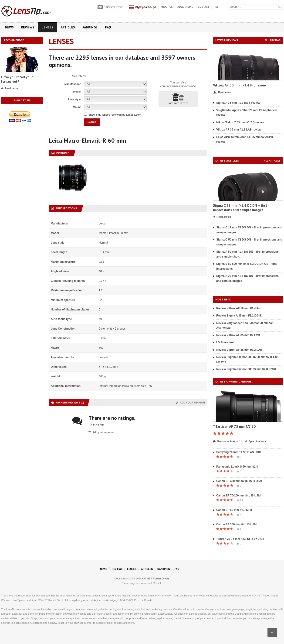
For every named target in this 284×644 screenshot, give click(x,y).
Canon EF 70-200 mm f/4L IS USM (238, 496)
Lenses (47, 27)
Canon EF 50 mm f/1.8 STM (234, 510)
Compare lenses (178, 99)
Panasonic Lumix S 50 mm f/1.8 (237, 467)
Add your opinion (190, 403)
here (37, 623)
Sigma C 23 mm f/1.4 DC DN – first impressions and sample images (240, 208)
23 (240, 500)
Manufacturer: (73, 84)
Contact (203, 7)
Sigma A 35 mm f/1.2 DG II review (238, 103)
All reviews (273, 40)
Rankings (90, 27)
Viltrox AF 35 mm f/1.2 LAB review (239, 130)
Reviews (28, 27)
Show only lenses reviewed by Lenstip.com (115, 115)
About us (167, 7)
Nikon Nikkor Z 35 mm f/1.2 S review (240, 122)
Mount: (77, 107)
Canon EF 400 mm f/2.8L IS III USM (239, 481)
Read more (10, 89)
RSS (216, 7)
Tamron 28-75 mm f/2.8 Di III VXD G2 (240, 539)
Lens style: (75, 99)
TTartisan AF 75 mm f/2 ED (234, 426)
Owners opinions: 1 (227, 441)
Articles (68, 27)
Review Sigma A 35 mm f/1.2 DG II (239, 316)
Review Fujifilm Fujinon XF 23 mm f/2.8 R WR (246, 369)
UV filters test (225, 342)
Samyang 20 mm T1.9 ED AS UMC (239, 452)
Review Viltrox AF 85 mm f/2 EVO (238, 335)
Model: (77, 92)
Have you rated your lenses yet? (17, 79)
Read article (222, 217)
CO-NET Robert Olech (156, 579)
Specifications (255, 441)
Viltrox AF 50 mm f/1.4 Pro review (240, 85)
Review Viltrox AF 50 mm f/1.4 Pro (239, 308)
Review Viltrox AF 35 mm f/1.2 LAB (239, 350)
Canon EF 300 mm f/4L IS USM (236, 524)
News (9, 27)
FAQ (108, 27)
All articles (272, 161)
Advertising (185, 7)
